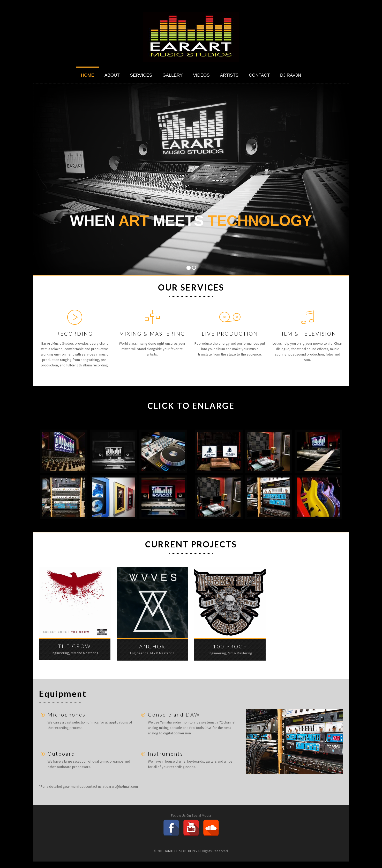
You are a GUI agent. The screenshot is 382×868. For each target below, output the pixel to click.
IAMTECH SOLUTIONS (181, 851)
